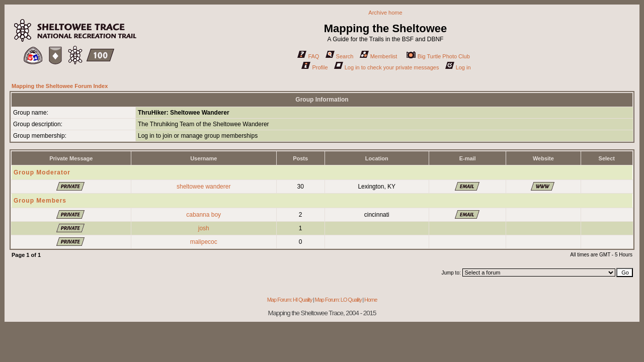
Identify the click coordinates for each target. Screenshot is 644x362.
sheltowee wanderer (204, 187)
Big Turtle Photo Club (438, 56)
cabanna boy (204, 215)
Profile (314, 67)
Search (340, 56)
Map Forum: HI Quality (290, 300)
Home (371, 300)
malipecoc (204, 242)
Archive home (385, 13)
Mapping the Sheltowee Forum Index (60, 86)
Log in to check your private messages (387, 67)
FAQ (308, 56)
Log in (458, 67)
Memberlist (379, 56)
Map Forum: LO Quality (338, 300)
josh (204, 228)
